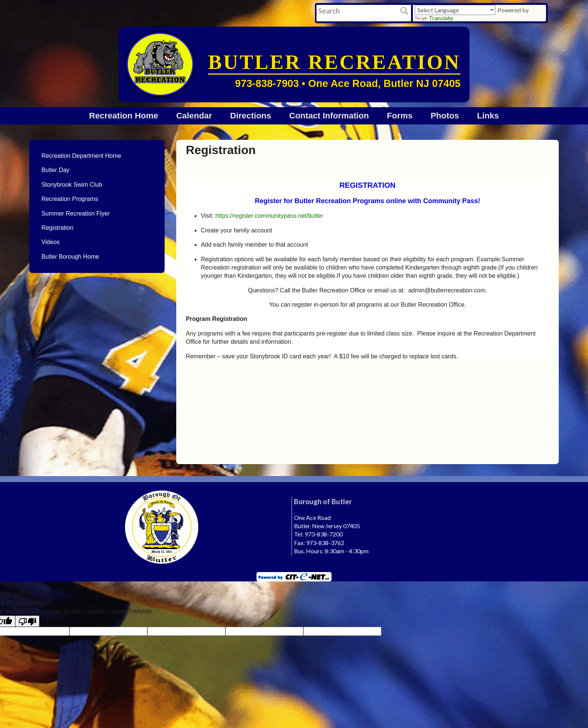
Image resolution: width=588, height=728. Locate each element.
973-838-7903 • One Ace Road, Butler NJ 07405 (348, 83)
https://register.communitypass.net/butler (269, 216)
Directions (250, 116)
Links (488, 116)
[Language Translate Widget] (455, 10)
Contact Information (329, 116)
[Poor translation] (27, 621)
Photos (445, 116)
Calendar (194, 116)
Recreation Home (124, 116)
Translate (434, 18)
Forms (400, 116)
